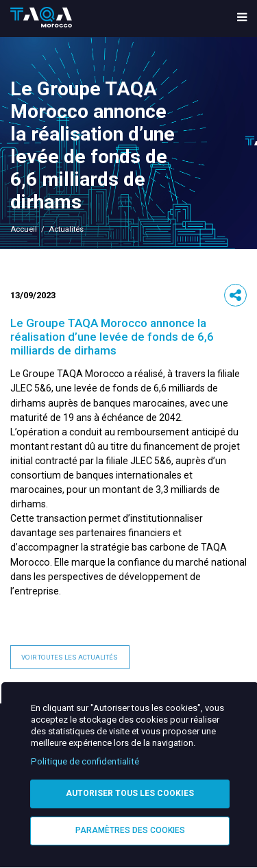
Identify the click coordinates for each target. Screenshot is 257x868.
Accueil (24, 229)
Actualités (66, 229)
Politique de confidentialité (85, 761)
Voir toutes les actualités (70, 657)
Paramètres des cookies (130, 830)
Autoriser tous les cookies (130, 793)
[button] (236, 296)
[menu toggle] (242, 18)
